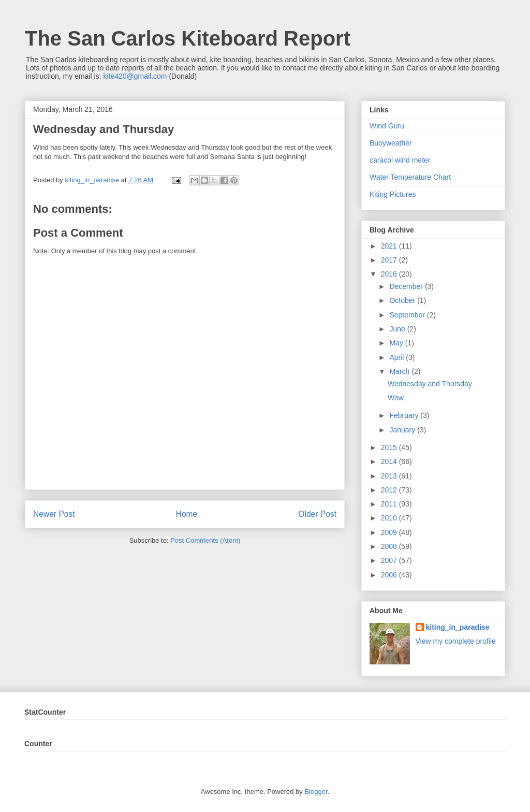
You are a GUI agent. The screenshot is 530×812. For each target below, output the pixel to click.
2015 (390, 447)
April (397, 357)
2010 (390, 518)
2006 (390, 575)
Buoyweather (391, 143)
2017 (390, 260)
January (403, 430)
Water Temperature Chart (410, 177)
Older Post (317, 514)
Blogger (316, 792)
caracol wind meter (400, 160)
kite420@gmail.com (135, 76)
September (408, 315)
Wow (396, 398)
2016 (390, 274)
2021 (390, 246)
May (397, 343)
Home (187, 514)
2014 (390, 461)
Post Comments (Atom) (205, 540)
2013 (390, 476)
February (405, 415)
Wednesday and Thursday (430, 384)
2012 (390, 490)
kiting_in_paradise (458, 627)
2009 (390, 532)
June (398, 329)
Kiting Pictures (393, 194)
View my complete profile (456, 641)
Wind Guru (387, 126)
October (403, 300)
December (407, 286)
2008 (390, 546)
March (400, 371)
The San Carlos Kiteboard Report (188, 38)
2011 (390, 504)
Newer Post (54, 514)
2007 (390, 560)
